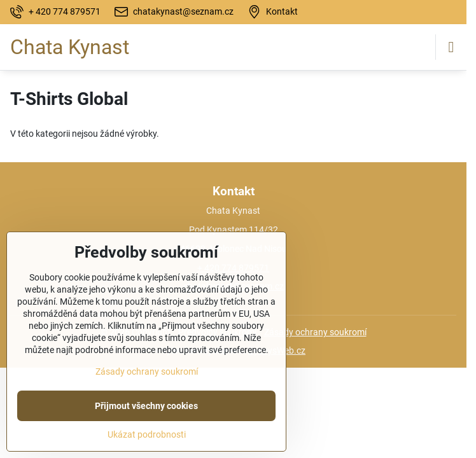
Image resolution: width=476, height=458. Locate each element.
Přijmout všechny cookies (146, 406)
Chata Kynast (70, 47)
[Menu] (451, 47)
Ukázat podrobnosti (147, 434)
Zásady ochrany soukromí (315, 332)
